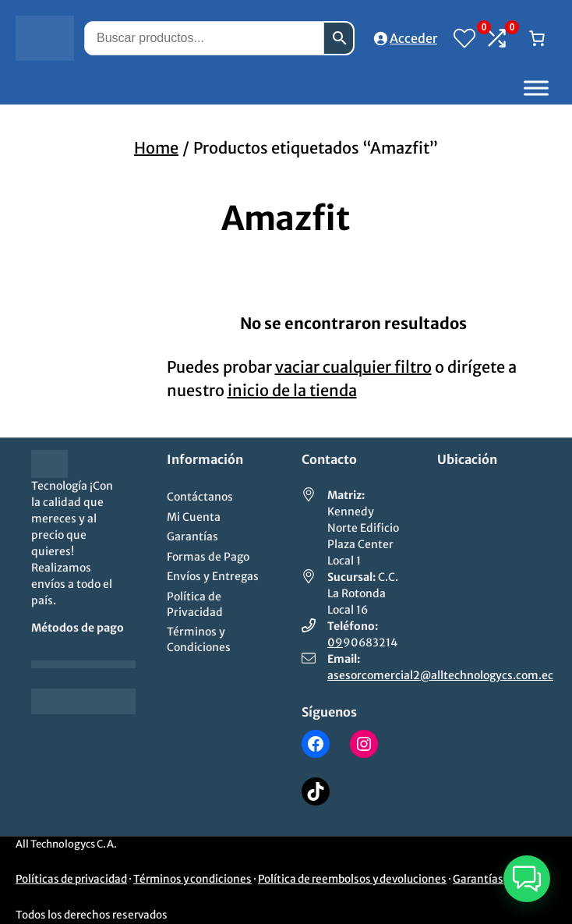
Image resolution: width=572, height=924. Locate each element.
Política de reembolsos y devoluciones (352, 879)
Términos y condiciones (192, 879)
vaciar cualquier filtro (353, 367)
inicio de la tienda (292, 390)
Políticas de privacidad (71, 879)
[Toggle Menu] (536, 88)
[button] (527, 879)
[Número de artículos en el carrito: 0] (537, 38)
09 (335, 643)
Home (156, 148)
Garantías (478, 879)
